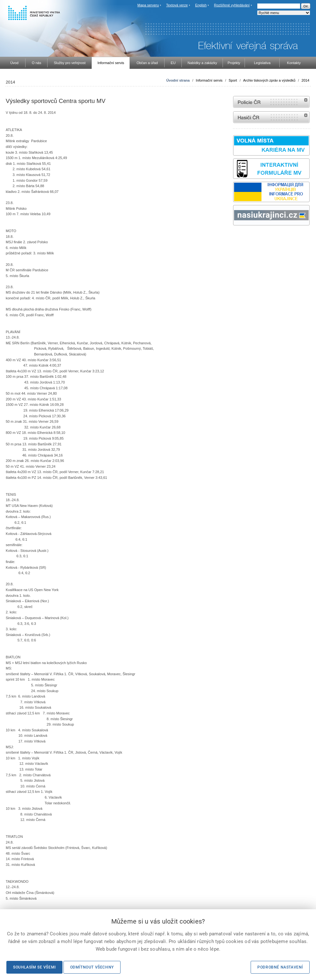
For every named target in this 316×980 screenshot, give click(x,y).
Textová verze (177, 5)
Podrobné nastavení (280, 967)
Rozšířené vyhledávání (232, 5)
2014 (305, 80)
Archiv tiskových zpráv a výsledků (269, 80)
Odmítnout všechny (92, 967)
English (201, 5)
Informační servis (209, 80)
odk (236, 237)
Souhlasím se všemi (34, 967)
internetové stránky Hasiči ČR (271, 117)
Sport (233, 80)
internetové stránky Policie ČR (271, 102)
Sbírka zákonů (234, 237)
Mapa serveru (148, 5)
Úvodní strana (178, 80)
